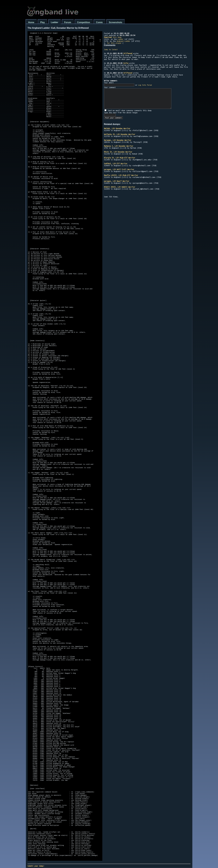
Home (31, 22)
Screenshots (116, 22)
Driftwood (128, 53)
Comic (99, 22)
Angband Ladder (123, 41)
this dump (113, 37)
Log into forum (145, 85)
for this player (114, 43)
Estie (126, 63)
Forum (68, 22)
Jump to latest (111, 49)
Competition (84, 22)
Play (42, 22)
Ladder (54, 22)
